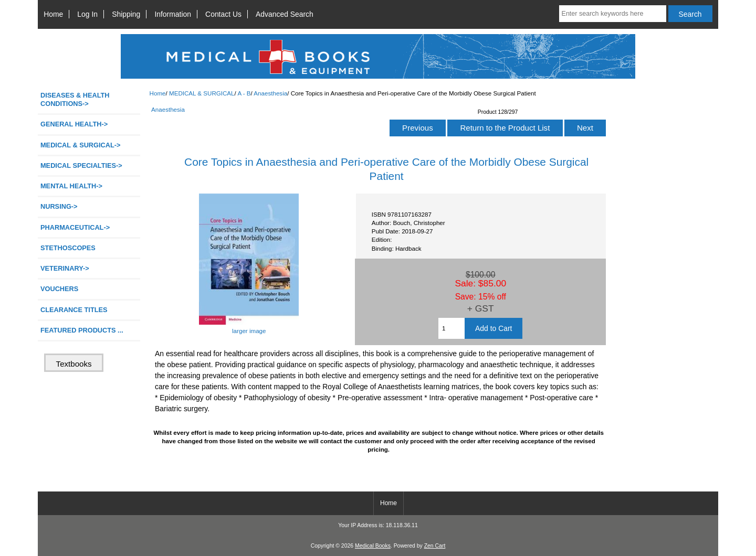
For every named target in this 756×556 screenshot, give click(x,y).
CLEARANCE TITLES (74, 310)
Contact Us (223, 14)
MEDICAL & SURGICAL (202, 93)
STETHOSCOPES (68, 248)
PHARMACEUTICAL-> (75, 227)
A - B (244, 93)
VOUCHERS (59, 289)
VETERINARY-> (65, 268)
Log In (87, 14)
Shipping (126, 14)
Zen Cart (435, 546)
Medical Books (373, 546)
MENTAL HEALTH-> (71, 186)
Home (53, 14)
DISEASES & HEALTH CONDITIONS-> (75, 99)
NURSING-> (59, 206)
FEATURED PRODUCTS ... (82, 330)
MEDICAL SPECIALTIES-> (81, 165)
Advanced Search (285, 14)
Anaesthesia (270, 93)
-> (80, 145)
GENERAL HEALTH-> (74, 124)
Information (173, 14)
